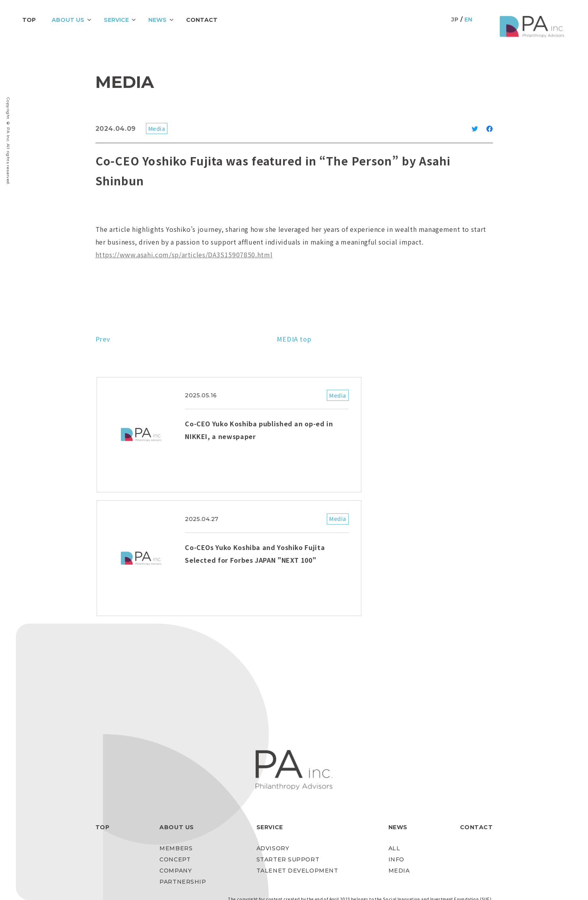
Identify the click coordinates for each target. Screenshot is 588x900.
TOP (29, 20)
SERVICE (116, 20)
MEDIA (399, 754)
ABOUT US (68, 20)
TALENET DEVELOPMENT (297, 754)
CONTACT (202, 20)
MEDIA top (294, 339)
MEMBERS (176, 732)
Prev (103, 339)
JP (455, 19)
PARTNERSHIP (183, 765)
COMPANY (176, 754)
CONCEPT (175, 743)
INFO (396, 743)
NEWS (157, 20)
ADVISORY (273, 732)
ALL (394, 732)
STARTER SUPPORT (288, 743)
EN (469, 19)
